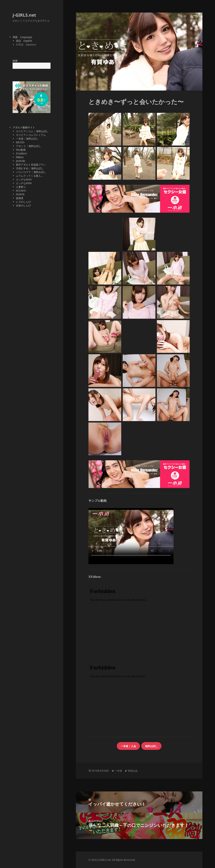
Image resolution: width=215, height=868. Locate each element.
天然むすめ (22, 168)
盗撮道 (20, 198)
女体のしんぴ (23, 205)
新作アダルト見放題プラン (31, 165)
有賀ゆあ (133, 771)
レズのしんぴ (23, 202)
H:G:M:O (21, 191)
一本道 (20, 139)
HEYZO (20, 142)
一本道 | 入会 (128, 746)
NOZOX (20, 194)
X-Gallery (21, 153)
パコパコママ (23, 172)
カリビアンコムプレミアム (31, 135)
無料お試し (42, 131)
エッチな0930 (24, 183)
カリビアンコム (25, 131)
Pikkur (20, 157)
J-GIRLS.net (24, 15)
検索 (15, 61)
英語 (24, 41)
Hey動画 (21, 150)
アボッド (21, 146)
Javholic (21, 161)
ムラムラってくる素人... (29, 176)
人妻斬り (21, 187)
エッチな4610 (24, 179)
